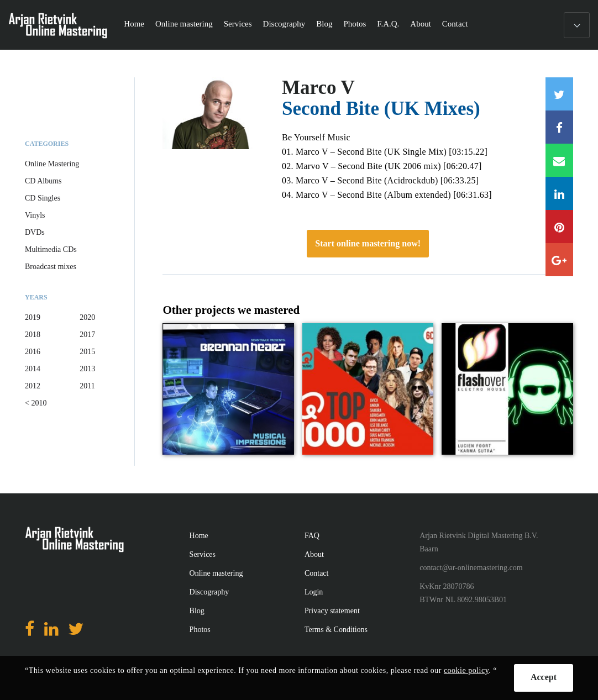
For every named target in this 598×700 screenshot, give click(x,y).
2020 (87, 317)
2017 (87, 335)
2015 (87, 352)
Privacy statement (332, 611)
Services (238, 24)
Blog (324, 24)
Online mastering (184, 24)
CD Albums (43, 181)
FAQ (312, 536)
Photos (355, 24)
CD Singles (43, 198)
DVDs (35, 232)
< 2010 (36, 403)
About (421, 24)
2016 (33, 352)
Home (134, 24)
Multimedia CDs (51, 249)
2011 (87, 386)
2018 (33, 335)
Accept (544, 677)
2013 (87, 369)
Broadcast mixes (51, 267)
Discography (284, 24)
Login (314, 592)
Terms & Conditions (336, 630)
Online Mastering (52, 164)
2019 (33, 317)
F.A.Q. (388, 24)
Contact (455, 24)
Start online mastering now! (368, 243)
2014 (33, 369)
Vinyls (35, 215)
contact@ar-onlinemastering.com (471, 568)
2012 (33, 386)
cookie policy (466, 670)
